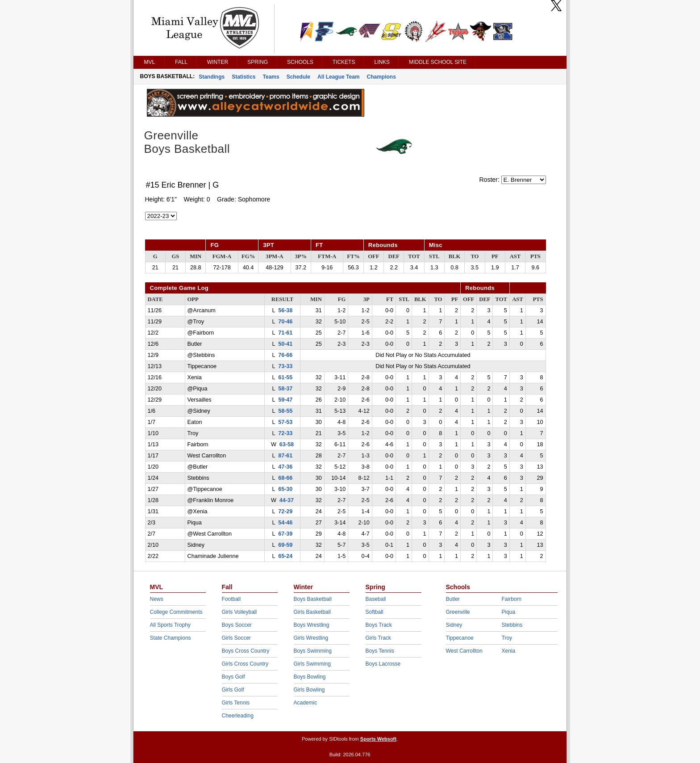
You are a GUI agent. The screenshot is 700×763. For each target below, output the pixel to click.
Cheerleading (238, 716)
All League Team (338, 77)
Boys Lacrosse (383, 664)
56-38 (285, 310)
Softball (375, 612)
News (157, 599)
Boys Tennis (380, 651)
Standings (212, 77)
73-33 (285, 366)
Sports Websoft (378, 739)
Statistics (244, 77)
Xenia (509, 651)
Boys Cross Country (246, 651)
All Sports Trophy (170, 625)
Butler (453, 599)
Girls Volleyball (240, 612)
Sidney (454, 625)
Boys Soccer (237, 625)
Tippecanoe (460, 638)
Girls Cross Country (245, 664)
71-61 (285, 333)
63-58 (287, 444)
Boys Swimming (313, 651)
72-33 (285, 433)
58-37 (285, 389)
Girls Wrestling (311, 638)
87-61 (285, 456)
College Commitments (176, 612)
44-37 (287, 500)
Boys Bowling (310, 677)
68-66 (285, 478)
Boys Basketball (313, 599)
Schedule (298, 77)
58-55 (285, 411)
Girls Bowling (309, 690)
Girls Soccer (236, 638)
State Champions (171, 638)
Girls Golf (233, 690)
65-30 (285, 489)
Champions (381, 77)
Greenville (458, 612)
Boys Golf (233, 677)
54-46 (285, 523)
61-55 (285, 377)
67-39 (285, 534)
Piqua (509, 612)
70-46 (285, 322)
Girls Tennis (236, 703)
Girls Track (378, 638)
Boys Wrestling (312, 625)
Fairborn (512, 599)
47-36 (285, 467)
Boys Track (379, 625)
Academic (306, 703)
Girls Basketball (312, 612)
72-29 (285, 511)
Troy (507, 638)
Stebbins (512, 625)
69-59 (285, 545)
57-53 (285, 422)
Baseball (376, 599)
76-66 (285, 355)
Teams (271, 77)
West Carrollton (464, 651)
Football (231, 599)
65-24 (285, 556)
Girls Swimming (312, 664)
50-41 (285, 344)
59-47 (285, 400)
